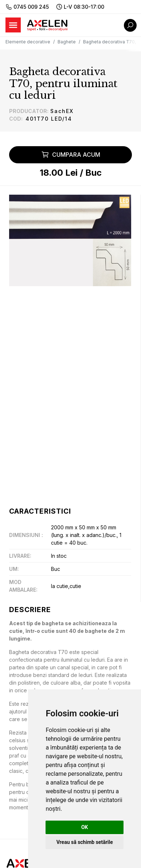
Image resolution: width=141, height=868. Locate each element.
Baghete (67, 42)
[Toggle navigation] (13, 25)
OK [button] (85, 827)
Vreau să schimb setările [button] (85, 842)
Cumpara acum (71, 155)
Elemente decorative (28, 42)
